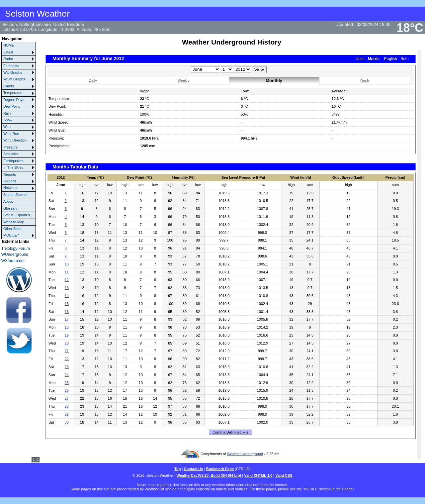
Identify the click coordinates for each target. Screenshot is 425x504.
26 (67, 390)
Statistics (10, 154)
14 (67, 296)
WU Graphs (13, 72)
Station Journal (15, 195)
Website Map (14, 222)
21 (67, 351)
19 (67, 335)
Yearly (365, 80)
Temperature (13, 93)
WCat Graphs (14, 79)
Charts (9, 86)
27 (67, 398)
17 (67, 319)
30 (67, 422)
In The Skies (13, 167)
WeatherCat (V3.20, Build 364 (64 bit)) (209, 475)
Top (177, 469)
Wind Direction (15, 140)
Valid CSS (284, 475)
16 (67, 312)
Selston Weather (37, 14)
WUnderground (15, 254)
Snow (8, 120)
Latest (8, 52)
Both (405, 59)
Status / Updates (17, 215)
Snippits (10, 181)
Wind (7, 127)
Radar (8, 59)
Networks (11, 188)
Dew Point (11, 106)
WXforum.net (13, 261)
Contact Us (193, 469)
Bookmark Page (220, 469)
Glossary (10, 208)
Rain (7, 113)
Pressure (10, 147)
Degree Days (14, 100)
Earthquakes (13, 161)
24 (67, 375)
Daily (93, 80)
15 (67, 304)
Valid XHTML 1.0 (258, 475)
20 (67, 343)
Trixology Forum (16, 249)
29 (67, 414)
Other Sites (12, 229)
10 (67, 264)
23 (67, 367)
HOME (9, 45)
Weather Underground (245, 454)
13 (67, 288)
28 (67, 406)
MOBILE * (11, 235)
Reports (10, 174)
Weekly (183, 80)
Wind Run (11, 134)
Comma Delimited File (230, 432)
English (391, 59)
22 (67, 359)
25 (67, 383)
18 (67, 327)
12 (67, 280)
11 (67, 272)
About (8, 201)
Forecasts (11, 66)
